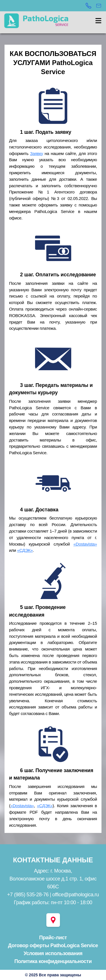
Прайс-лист (53, 938)
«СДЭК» (25, 550)
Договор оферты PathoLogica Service (53, 945)
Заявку (36, 153)
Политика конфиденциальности (53, 961)
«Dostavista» (85, 544)
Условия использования (53, 953)
